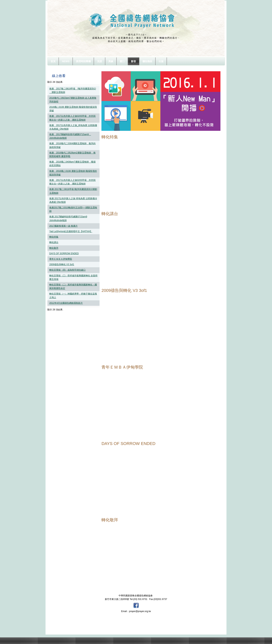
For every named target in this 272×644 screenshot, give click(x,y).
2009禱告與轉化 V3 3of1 (62, 264)
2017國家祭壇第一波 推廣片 (63, 226)
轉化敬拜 (54, 248)
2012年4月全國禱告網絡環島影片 (66, 303)
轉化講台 (54, 242)
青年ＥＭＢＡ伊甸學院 (61, 259)
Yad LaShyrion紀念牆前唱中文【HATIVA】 (71, 231)
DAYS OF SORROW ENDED (64, 253)
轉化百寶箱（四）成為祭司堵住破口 (67, 270)
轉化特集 (54, 237)
